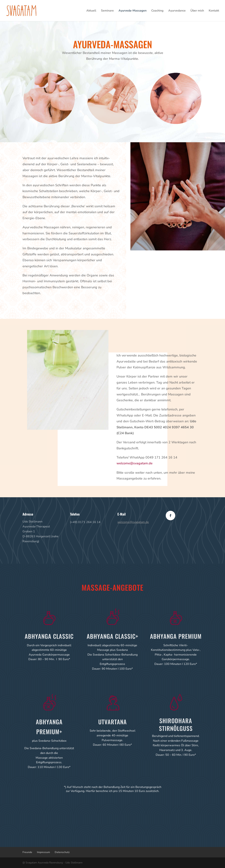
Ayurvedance (177, 11)
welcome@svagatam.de (135, 463)
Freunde (27, 852)
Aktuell (91, 11)
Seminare (107, 11)
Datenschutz (62, 852)
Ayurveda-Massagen (133, 11)
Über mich (197, 11)
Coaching (157, 11)
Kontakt (214, 11)
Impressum (43, 852)
